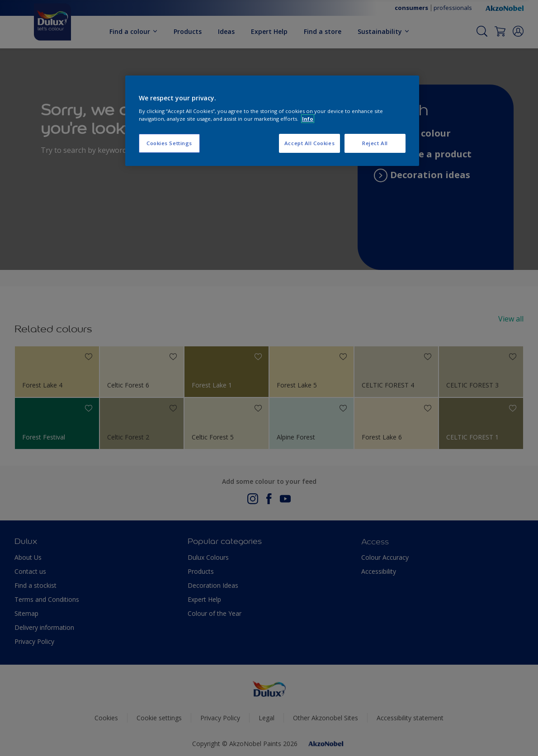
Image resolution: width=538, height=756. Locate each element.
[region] (272, 121)
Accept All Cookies (309, 143)
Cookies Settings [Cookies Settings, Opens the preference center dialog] (169, 143)
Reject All (375, 143)
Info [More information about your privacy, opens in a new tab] (308, 119)
